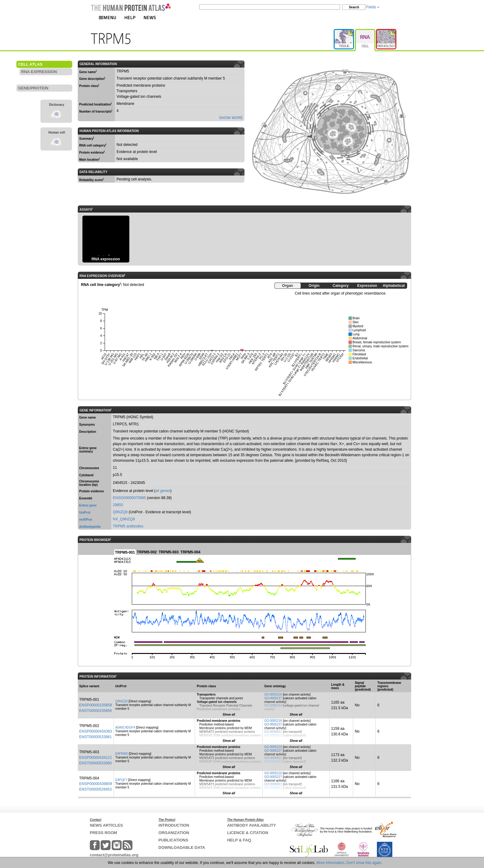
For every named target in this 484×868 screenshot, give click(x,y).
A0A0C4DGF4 (125, 727)
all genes (163, 491)
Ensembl (86, 498)
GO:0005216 (273, 694)
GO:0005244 (273, 706)
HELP (130, 17)
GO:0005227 (273, 698)
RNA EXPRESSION (39, 72)
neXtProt (86, 520)
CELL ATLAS (30, 64)
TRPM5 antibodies (128, 526)
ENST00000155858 (96, 711)
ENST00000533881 (96, 737)
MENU (107, 17)
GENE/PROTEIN (33, 88)
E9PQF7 (121, 780)
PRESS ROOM (103, 833)
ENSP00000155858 (96, 705)
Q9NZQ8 (120, 512)
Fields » (373, 7)
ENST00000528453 (96, 789)
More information (330, 863)
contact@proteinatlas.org (114, 855)
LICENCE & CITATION (248, 833)
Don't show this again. (364, 863)
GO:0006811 (273, 732)
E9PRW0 (122, 754)
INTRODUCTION (174, 825)
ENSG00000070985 (129, 498)
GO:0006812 (273, 736)
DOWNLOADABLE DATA (182, 847)
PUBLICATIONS (173, 840)
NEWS (150, 17)
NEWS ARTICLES (106, 825)
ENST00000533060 (96, 763)
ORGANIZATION (174, 833)
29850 (118, 505)
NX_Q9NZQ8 (124, 519)
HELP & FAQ (239, 840)
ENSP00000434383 (96, 731)
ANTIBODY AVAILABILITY (252, 825)
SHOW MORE (231, 118)
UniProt (85, 513)
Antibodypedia (90, 527)
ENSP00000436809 (96, 784)
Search (354, 7)
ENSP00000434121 (96, 758)
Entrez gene (88, 505)
